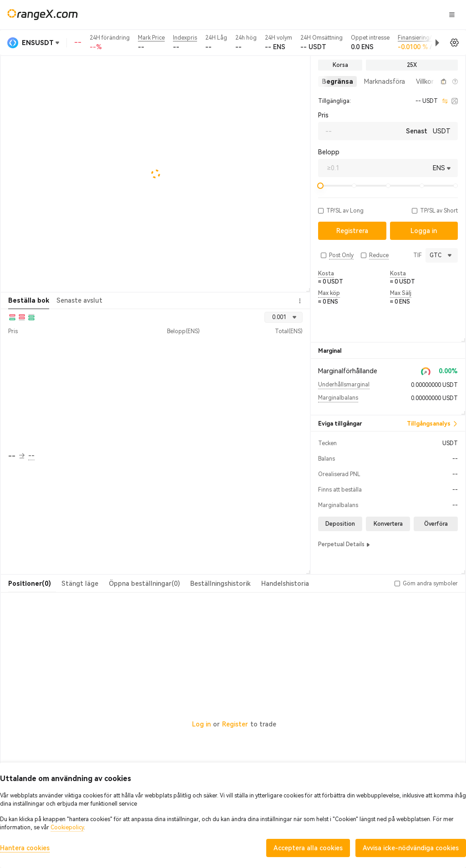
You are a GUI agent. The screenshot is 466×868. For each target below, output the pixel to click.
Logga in (375, 15)
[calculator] (455, 101)
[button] (407, 43)
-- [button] (16, 456)
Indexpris (185, 38)
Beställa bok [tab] (29, 300)
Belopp (329, 152)
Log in (201, 724)
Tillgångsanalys (432, 424)
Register (235, 724)
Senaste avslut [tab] (79, 300)
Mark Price (151, 38)
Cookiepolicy (67, 827)
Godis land (293, 14)
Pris (323, 115)
